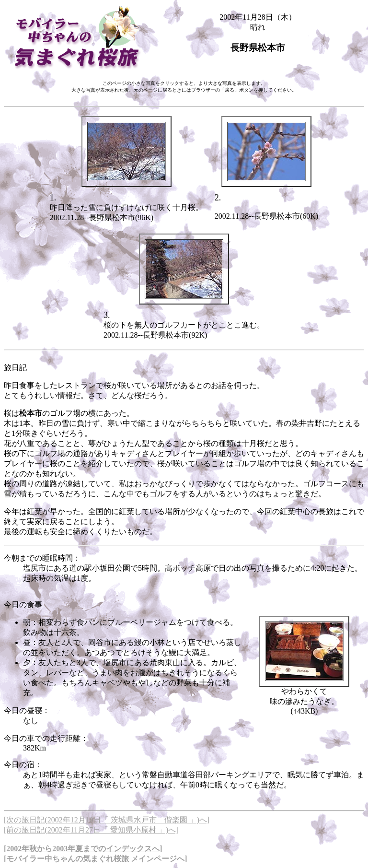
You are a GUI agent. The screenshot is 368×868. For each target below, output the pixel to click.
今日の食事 (23, 604)
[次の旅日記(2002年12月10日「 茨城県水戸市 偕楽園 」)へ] (107, 820)
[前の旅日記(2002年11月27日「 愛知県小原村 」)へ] (91, 830)
